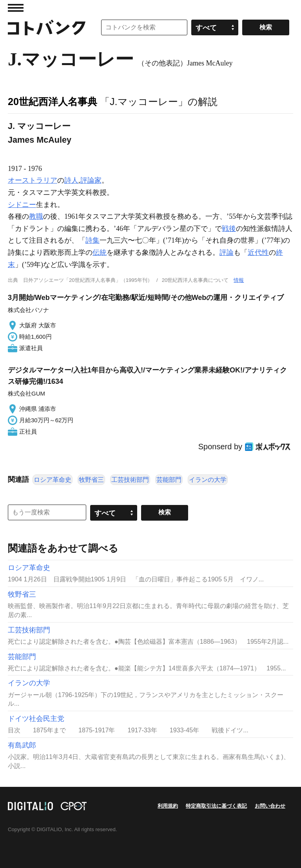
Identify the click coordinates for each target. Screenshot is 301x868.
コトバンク (47, 27)
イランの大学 (208, 480)
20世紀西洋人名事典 (53, 102)
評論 (227, 252)
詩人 (71, 180)
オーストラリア (33, 180)
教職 (36, 216)
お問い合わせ (270, 806)
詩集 (92, 240)
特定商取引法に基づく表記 (216, 806)
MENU (16, 8)
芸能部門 (169, 480)
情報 (239, 280)
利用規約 (168, 806)
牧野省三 (91, 480)
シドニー (22, 205)
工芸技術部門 (130, 480)
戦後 (229, 229)
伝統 (100, 252)
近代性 (258, 252)
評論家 (91, 180)
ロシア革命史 (53, 480)
